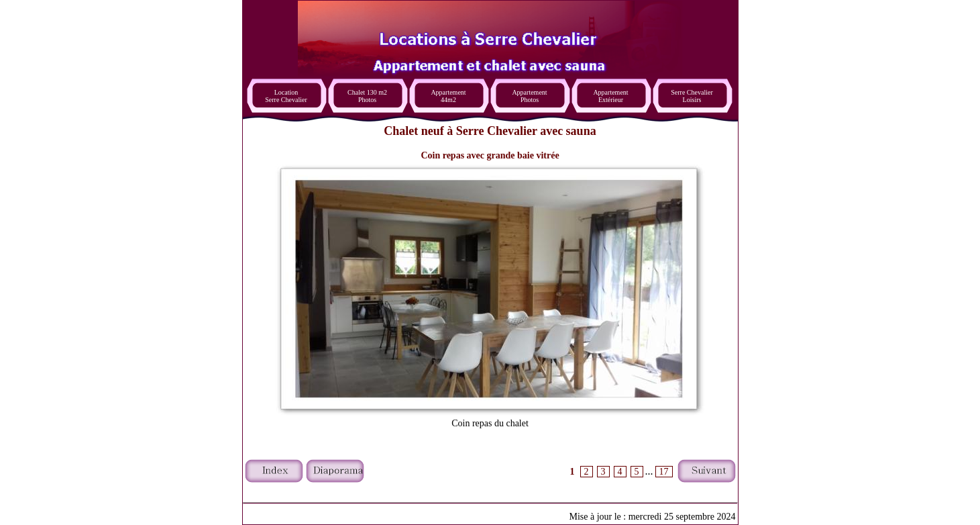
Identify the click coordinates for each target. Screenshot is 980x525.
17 (664, 472)
